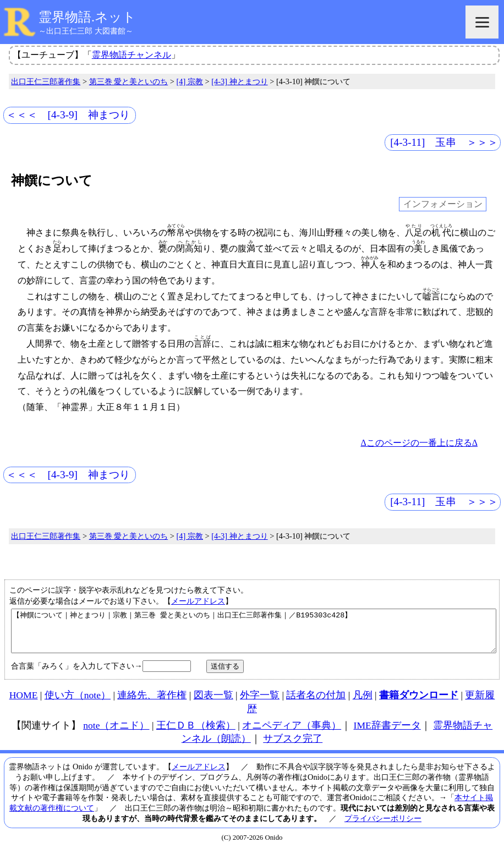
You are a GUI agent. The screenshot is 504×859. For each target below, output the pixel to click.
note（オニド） (116, 734)
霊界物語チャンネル (132, 55)
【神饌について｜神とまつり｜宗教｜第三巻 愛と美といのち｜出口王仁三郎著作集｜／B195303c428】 (254, 635)
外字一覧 (260, 703)
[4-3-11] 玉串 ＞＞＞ (444, 142)
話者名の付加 (316, 703)
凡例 (363, 703)
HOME (24, 703)
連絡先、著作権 (152, 703)
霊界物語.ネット (87, 17)
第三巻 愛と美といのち (129, 81)
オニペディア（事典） (292, 734)
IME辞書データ (387, 734)
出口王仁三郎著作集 (46, 81)
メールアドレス (198, 601)
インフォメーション (443, 204)
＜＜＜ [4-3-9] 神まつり (68, 115)
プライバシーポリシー (383, 827)
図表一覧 (213, 703)
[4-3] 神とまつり (239, 81)
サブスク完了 (293, 747)
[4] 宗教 (190, 81)
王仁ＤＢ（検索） (196, 734)
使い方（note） (78, 703)
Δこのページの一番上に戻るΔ (419, 443)
